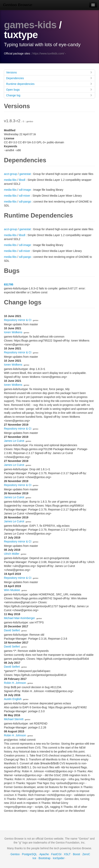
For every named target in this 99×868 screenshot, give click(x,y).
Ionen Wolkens (13, 332)
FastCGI (56, 854)
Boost (76, 854)
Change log (49, 95)
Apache (44, 854)
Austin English (13, 699)
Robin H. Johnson (15, 683)
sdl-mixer (24, 196)
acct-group (10, 174)
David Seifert (12, 630)
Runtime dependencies (49, 84)
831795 (9, 284)
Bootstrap (45, 858)
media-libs (10, 180)
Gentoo (15, 854)
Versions (49, 72)
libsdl (22, 180)
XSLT (67, 854)
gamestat (25, 174)
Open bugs (49, 90)
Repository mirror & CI (18, 320)
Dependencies (49, 78)
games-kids (30, 25)
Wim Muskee (12, 590)
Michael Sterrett (14, 719)
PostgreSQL (30, 854)
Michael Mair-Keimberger (19, 618)
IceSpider (59, 858)
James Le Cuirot (14, 441)
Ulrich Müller (12, 554)
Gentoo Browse (18, 5)
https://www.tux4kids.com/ (48, 53)
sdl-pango (25, 202)
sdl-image (25, 190)
